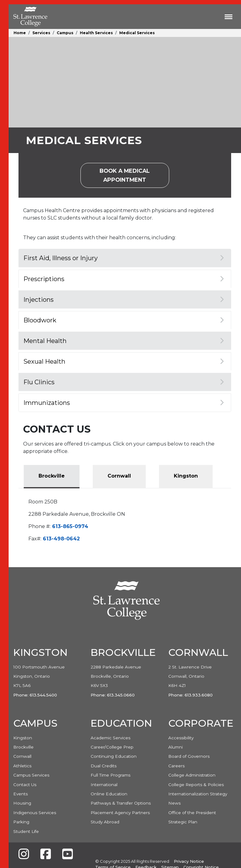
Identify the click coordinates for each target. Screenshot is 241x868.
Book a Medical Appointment (134, 175)
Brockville (23, 747)
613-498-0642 (61, 539)
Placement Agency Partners (120, 813)
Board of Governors (189, 756)
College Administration (192, 775)
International (104, 785)
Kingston (23, 738)
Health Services (96, 33)
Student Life (26, 831)
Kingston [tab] (186, 476)
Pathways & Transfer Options (121, 803)
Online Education (109, 794)
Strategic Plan (183, 822)
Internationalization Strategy (198, 794)
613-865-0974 (70, 526)
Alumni (176, 747)
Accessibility (181, 738)
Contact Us (25, 785)
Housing (22, 803)
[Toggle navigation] (229, 17)
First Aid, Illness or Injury (124, 258)
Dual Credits (104, 766)
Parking (21, 822)
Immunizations (124, 403)
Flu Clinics (124, 382)
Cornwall (22, 756)
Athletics (22, 766)
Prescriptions (124, 279)
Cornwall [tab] (119, 476)
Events (20, 794)
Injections (124, 300)
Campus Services (31, 775)
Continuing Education (114, 756)
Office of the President (192, 813)
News (174, 803)
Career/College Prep (112, 747)
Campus (65, 33)
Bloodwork (124, 320)
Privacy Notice (189, 861)
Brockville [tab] (52, 476)
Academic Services (110, 738)
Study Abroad (105, 822)
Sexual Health (124, 361)
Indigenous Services (35, 813)
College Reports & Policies (196, 785)
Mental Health (124, 341)
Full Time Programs (110, 775)
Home (20, 33)
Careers (176, 766)
